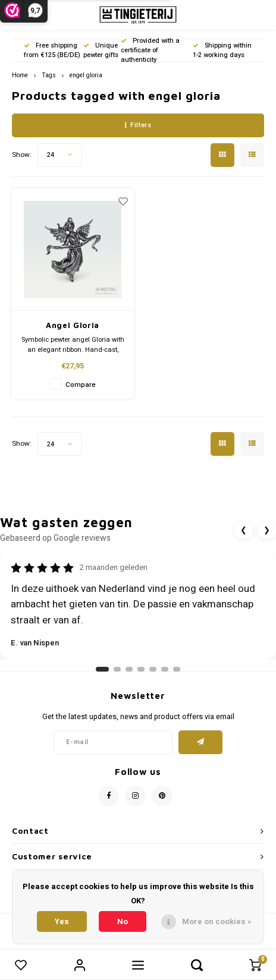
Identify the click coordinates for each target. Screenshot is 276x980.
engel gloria (86, 75)
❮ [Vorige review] (244, 530)
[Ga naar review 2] (117, 669)
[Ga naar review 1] (102, 669)
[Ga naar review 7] (177, 669)
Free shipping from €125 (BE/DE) (52, 50)
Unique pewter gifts (101, 50)
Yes (62, 921)
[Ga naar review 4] (141, 669)
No (123, 921)
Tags (49, 75)
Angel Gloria (73, 325)
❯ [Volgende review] (267, 530)
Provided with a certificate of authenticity (150, 50)
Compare (81, 385)
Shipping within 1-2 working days (222, 50)
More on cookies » (217, 921)
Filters (138, 125)
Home (20, 75)
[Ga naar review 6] (165, 669)
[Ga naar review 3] (129, 669)
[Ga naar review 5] (153, 669)
